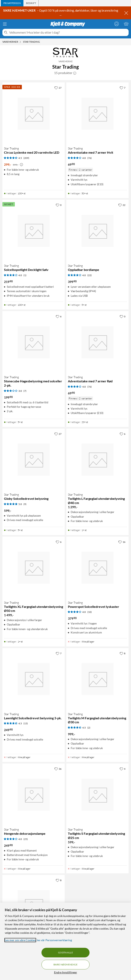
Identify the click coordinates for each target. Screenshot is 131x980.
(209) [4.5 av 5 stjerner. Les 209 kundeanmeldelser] (26, 158)
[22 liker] (122, 205)
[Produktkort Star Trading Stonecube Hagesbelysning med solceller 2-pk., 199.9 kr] (34, 342)
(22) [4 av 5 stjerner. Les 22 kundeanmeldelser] (90, 275)
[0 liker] (59, 205)
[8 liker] (122, 653)
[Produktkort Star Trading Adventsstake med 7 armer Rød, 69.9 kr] (97, 342)
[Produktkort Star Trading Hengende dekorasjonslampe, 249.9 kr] (34, 795)
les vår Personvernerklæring (54, 940)
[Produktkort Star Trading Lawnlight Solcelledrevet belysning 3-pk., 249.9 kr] (34, 679)
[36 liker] (58, 769)
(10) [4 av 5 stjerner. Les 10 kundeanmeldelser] (90, 612)
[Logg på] (117, 24)
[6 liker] (59, 316)
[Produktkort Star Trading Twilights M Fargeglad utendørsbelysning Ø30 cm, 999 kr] (97, 679)
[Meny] (5, 24)
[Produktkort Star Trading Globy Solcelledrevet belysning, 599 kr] (34, 460)
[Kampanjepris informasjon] (21, 165)
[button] (75, 73)
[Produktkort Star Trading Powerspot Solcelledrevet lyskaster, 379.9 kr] (97, 568)
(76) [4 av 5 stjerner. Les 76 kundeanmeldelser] (90, 158)
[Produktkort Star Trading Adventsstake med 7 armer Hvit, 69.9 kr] (97, 114)
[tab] (12, 3)
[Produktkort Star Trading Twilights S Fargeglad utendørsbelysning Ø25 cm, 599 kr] (97, 795)
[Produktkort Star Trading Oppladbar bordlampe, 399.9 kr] (97, 231)
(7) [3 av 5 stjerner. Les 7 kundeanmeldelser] (25, 391)
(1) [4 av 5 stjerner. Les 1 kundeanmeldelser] (25, 275)
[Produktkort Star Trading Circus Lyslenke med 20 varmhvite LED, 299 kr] (34, 114)
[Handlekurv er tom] (126, 24)
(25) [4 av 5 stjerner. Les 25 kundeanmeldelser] (26, 839)
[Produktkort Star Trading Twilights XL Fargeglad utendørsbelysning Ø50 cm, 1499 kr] (34, 568)
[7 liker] (122, 88)
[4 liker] (122, 769)
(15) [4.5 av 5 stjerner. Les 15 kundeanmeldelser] (26, 723)
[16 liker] (122, 542)
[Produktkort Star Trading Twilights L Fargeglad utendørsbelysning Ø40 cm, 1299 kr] (97, 460)
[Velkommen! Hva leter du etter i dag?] (68, 32)
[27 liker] (58, 88)
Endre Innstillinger (66, 972)
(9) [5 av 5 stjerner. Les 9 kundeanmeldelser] (25, 504)
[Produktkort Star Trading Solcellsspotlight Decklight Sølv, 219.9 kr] (34, 231)
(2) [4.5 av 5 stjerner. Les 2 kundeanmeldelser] (89, 728)
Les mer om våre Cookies (20, 940)
